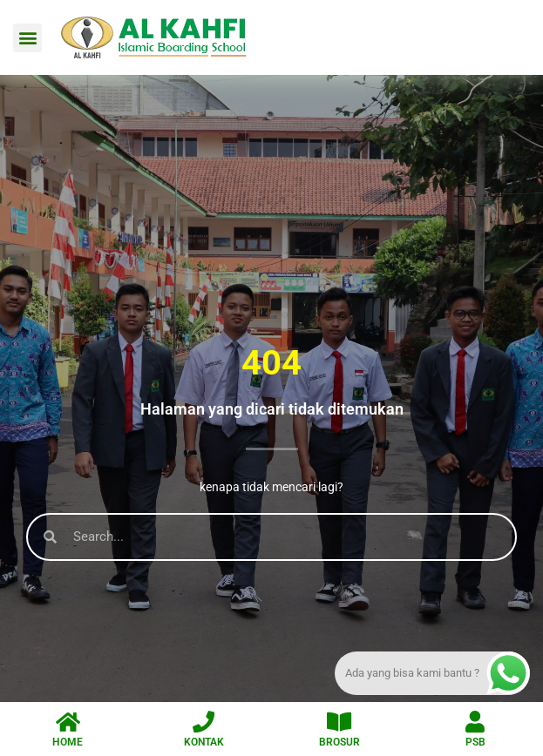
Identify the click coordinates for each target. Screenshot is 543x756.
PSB (475, 742)
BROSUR (339, 742)
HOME (68, 742)
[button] (27, 38)
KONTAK (204, 742)
